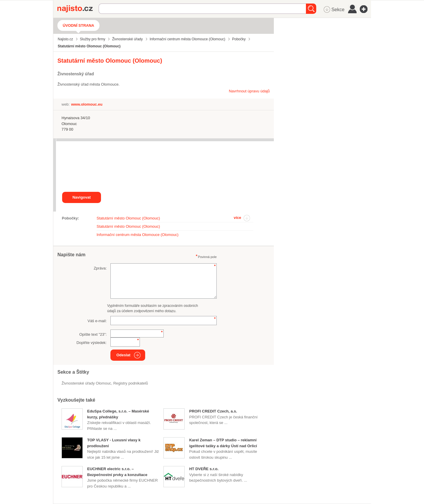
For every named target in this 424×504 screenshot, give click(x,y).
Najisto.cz (78, 9)
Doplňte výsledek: (92, 343)
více (237, 218)
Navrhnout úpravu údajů (249, 91)
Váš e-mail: (97, 321)
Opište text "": (93, 334)
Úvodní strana (78, 25)
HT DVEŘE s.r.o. (204, 469)
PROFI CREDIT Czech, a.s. (213, 411)
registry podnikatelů (131, 383)
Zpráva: (100, 268)
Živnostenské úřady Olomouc (86, 383)
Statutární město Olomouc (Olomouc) (128, 218)
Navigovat (82, 197)
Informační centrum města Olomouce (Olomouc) (138, 235)
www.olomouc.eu (87, 104)
